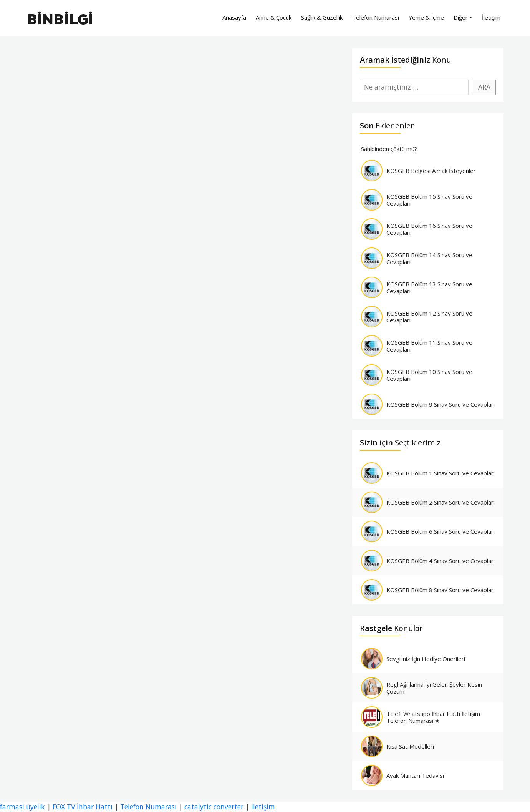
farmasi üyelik (22, 807)
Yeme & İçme (426, 17)
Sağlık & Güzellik (322, 17)
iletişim (263, 807)
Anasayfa (234, 17)
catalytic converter (214, 807)
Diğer (461, 17)
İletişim (491, 17)
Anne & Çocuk (274, 17)
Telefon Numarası (376, 17)
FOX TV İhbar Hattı (83, 807)
